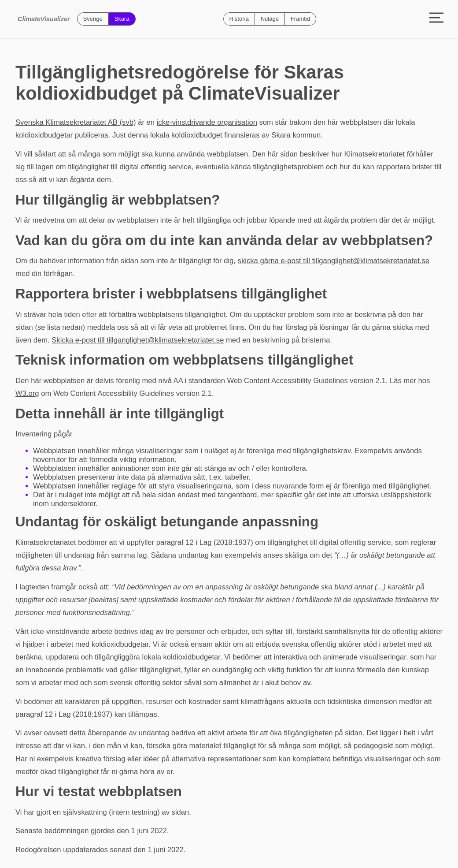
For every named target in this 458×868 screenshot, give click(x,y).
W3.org (27, 393)
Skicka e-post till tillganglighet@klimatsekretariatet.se (138, 340)
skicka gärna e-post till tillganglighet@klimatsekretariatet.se (334, 261)
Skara (122, 19)
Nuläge (270, 19)
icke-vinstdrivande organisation (207, 122)
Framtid (300, 19)
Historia (239, 19)
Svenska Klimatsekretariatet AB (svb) (76, 122)
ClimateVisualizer (44, 19)
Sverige (93, 19)
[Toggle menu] (436, 19)
